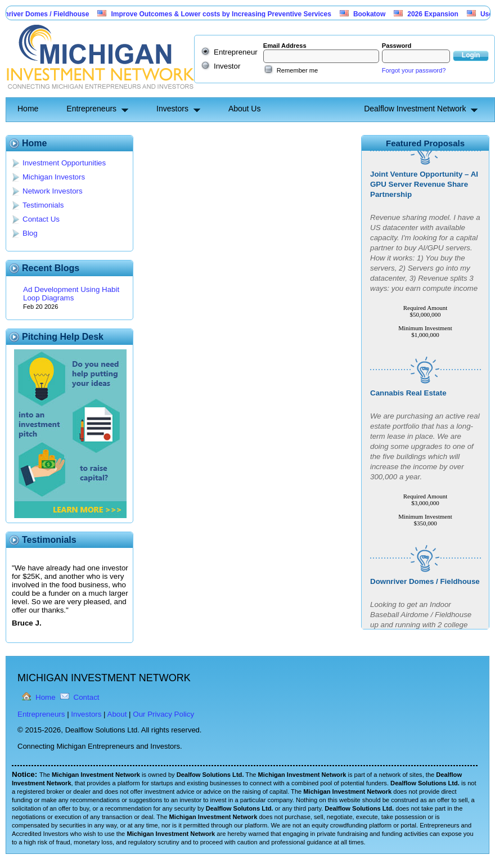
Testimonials (43, 205)
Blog (30, 233)
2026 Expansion (437, 14)
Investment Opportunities (64, 163)
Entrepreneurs (91, 109)
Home (28, 109)
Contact (87, 697)
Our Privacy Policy (163, 714)
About (117, 714)
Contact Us (41, 219)
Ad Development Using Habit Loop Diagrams (71, 294)
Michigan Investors (54, 177)
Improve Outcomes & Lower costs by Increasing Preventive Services (225, 14)
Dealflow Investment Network (415, 109)
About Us (245, 109)
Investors (172, 109)
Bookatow (373, 14)
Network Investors (53, 191)
